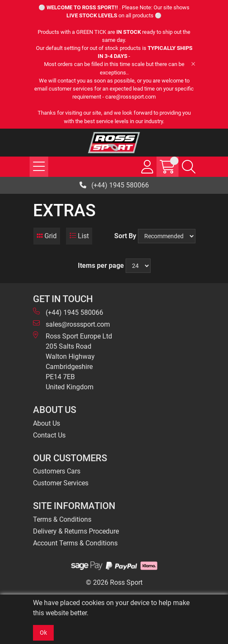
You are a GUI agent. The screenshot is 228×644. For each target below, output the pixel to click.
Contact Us (49, 435)
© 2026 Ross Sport (114, 582)
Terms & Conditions (62, 519)
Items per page (101, 266)
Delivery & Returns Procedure (76, 531)
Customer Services (61, 483)
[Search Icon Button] (189, 167)
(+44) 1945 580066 (114, 185)
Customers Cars (57, 471)
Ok (43, 633)
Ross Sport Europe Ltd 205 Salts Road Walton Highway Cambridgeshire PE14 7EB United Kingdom (73, 361)
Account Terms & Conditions (75, 543)
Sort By (125, 236)
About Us (47, 423)
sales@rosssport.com (71, 324)
